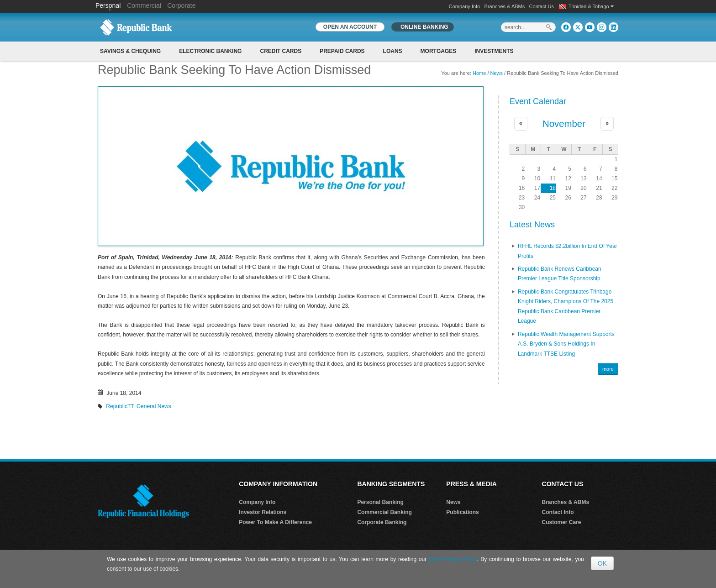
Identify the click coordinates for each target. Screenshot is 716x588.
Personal (109, 5)
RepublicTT (120, 406)
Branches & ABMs (505, 6)
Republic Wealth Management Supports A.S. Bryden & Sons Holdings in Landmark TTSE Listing (566, 344)
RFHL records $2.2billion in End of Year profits (568, 251)
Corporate (181, 5)
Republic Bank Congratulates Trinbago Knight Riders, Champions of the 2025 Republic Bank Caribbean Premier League (566, 307)
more (608, 369)
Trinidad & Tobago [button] (591, 6)
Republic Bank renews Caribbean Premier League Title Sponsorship (560, 274)
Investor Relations (263, 512)
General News (154, 406)
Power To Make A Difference (275, 522)
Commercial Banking (384, 512)
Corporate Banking (382, 522)
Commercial (144, 5)
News (497, 73)
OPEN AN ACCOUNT (350, 27)
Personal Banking (380, 502)
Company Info (464, 6)
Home (479, 73)
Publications (462, 512)
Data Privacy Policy (453, 559)
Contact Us (542, 6)
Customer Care (562, 522)
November (564, 124)
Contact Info (558, 512)
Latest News (532, 225)
